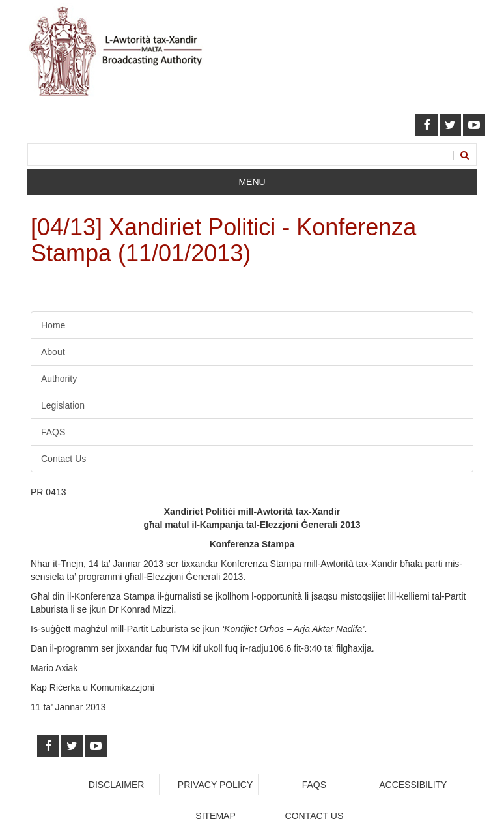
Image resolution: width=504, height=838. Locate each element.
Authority (59, 379)
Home (53, 325)
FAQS (53, 432)
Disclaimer (117, 785)
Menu (252, 182)
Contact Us (63, 459)
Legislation (63, 405)
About (53, 352)
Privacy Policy (215, 785)
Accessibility (413, 785)
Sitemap (215, 816)
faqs (314, 785)
